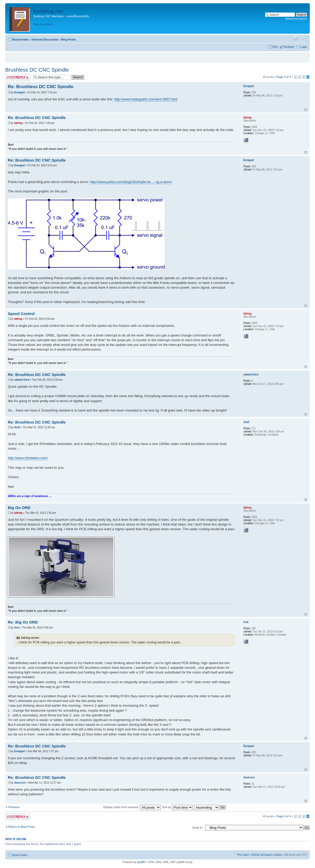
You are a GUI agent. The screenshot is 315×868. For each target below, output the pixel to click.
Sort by (177, 807)
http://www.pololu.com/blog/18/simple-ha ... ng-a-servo (131, 182)
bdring (18, 123)
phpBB (141, 862)
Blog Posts (68, 39)
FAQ (275, 47)
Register (289, 47)
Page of (284, 77)
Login (304, 47)
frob (17, 628)
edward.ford (22, 380)
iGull (17, 427)
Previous (14, 807)
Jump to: (197, 827)
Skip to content (43, 24)
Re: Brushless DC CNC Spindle (41, 87)
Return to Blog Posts (22, 827)
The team (243, 855)
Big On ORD (19, 508)
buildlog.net (48, 11)
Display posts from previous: (132, 807)
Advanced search (296, 19)
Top (306, 110)
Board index (21, 39)
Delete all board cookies (267, 855)
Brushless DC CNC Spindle (37, 70)
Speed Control (21, 314)
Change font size (303, 38)
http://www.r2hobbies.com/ (28, 458)
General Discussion (45, 39)
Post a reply (18, 77)
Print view (295, 38)
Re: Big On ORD (23, 622)
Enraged (19, 92)
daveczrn (20, 783)
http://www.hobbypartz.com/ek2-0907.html (146, 99)
